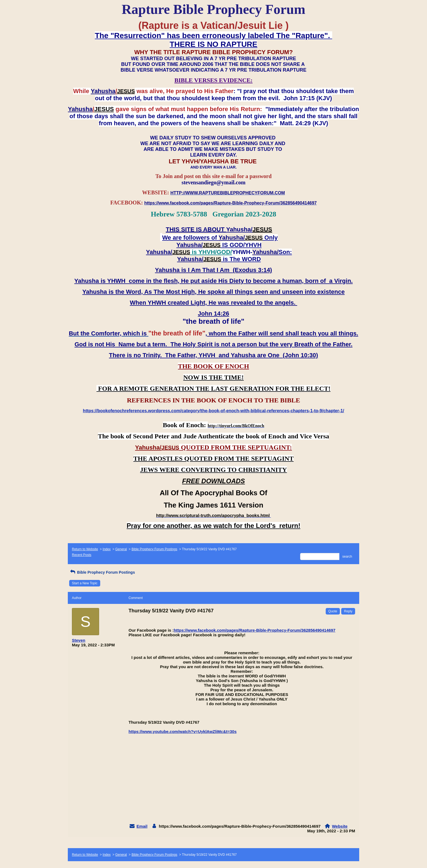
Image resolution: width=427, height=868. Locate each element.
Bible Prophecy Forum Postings (154, 549)
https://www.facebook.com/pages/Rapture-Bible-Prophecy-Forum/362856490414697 (255, 630)
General (121, 549)
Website (340, 826)
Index (107, 549)
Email (142, 826)
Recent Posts (82, 555)
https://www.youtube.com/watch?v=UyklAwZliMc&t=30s (183, 731)
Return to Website (85, 549)
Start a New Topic (85, 583)
